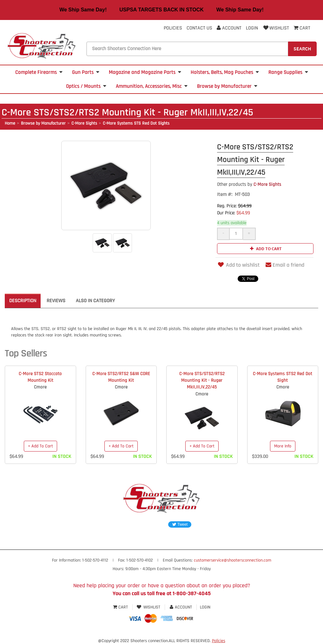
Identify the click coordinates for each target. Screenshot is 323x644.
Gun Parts (86, 72)
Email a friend (285, 265)
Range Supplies (288, 72)
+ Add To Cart (40, 446)
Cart (121, 607)
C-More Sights (84, 123)
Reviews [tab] (56, 301)
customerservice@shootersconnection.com (233, 560)
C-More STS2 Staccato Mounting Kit (40, 377)
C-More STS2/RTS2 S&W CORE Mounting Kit (121, 377)
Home (10, 123)
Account (229, 28)
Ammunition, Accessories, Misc (152, 86)
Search (302, 49)
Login (252, 28)
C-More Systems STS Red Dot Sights (136, 123)
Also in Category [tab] (95, 301)
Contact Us (199, 28)
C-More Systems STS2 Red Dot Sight (283, 377)
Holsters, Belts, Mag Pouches (225, 72)
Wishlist (276, 28)
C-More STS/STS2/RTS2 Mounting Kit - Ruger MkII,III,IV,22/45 (202, 381)
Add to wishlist (238, 265)
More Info (283, 446)
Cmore (40, 387)
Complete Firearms (39, 72)
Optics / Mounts (86, 86)
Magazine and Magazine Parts (145, 72)
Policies (173, 28)
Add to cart (265, 249)
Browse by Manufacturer (227, 86)
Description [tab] (23, 301)
